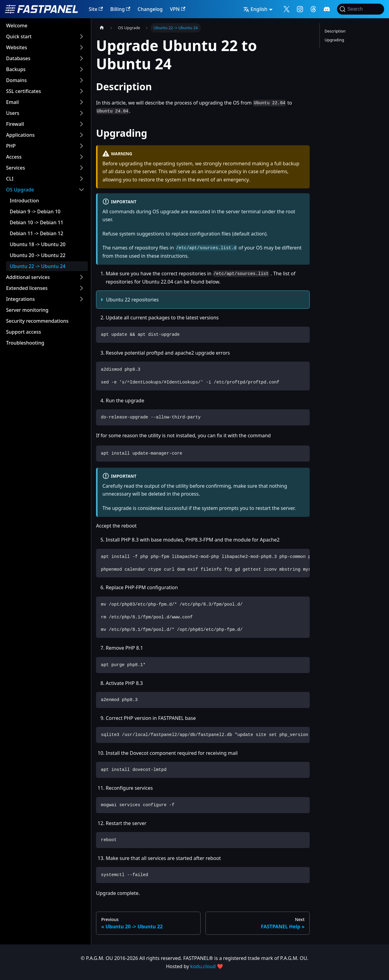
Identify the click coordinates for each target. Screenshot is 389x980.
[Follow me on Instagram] (300, 9)
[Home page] (102, 28)
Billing (120, 9)
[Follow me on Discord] (327, 9)
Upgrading (334, 40)
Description (335, 31)
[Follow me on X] (287, 9)
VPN (177, 9)
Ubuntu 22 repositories (132, 300)
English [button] (255, 9)
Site (96, 9)
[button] (45, 36)
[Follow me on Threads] (313, 9)
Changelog (150, 9)
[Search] (361, 9)
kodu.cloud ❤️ (207, 966)
